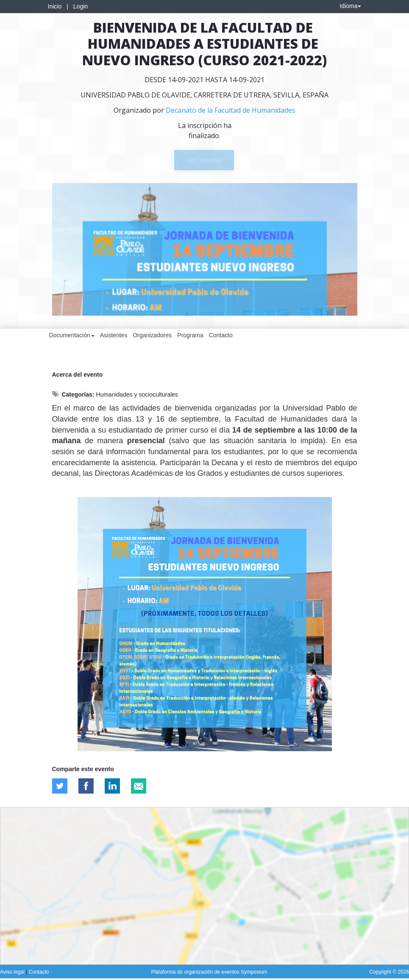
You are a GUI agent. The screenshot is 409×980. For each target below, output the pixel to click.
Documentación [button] (72, 335)
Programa (190, 335)
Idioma (350, 6)
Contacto (221, 335)
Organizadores (152, 335)
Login (81, 6)
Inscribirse (204, 160)
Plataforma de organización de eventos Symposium (209, 972)
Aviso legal (13, 972)
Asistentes (114, 335)
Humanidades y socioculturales (137, 394)
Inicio (55, 6)
